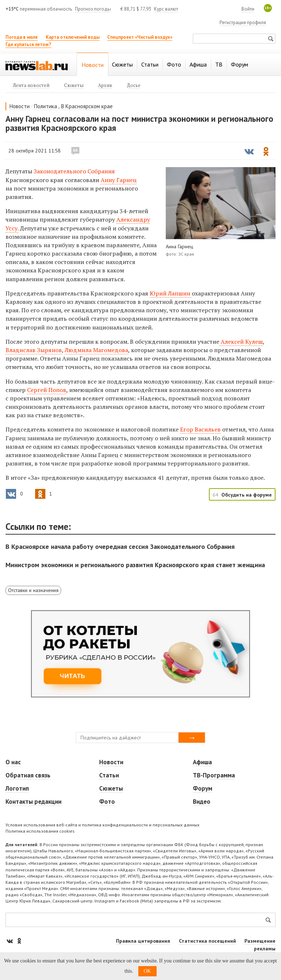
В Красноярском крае (87, 106)
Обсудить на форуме (247, 495)
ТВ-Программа (214, 775)
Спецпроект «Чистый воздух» (140, 37)
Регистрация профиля (243, 22)
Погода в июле (22, 37)
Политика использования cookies (40, 831)
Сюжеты (111, 788)
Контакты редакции (33, 802)
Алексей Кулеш (241, 342)
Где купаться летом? (28, 44)
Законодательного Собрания (74, 171)
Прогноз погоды (93, 9)
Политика (46, 106)
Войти (248, 9)
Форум (203, 788)
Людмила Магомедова (96, 350)
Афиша (202, 762)
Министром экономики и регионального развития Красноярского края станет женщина (135, 565)
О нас (13, 762)
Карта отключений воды (73, 37)
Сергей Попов (47, 390)
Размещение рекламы (260, 945)
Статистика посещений (207, 941)
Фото (107, 802)
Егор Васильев (200, 429)
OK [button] (147, 971)
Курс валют (166, 9)
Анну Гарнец (119, 180)
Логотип (17, 788)
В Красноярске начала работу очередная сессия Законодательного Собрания (120, 546)
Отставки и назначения (33, 590)
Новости (20, 106)
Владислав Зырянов (34, 350)
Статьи (109, 775)
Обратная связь (28, 775)
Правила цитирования (143, 941)
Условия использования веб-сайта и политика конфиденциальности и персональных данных (102, 825)
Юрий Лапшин (171, 293)
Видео (202, 802)
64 (75, 150)
